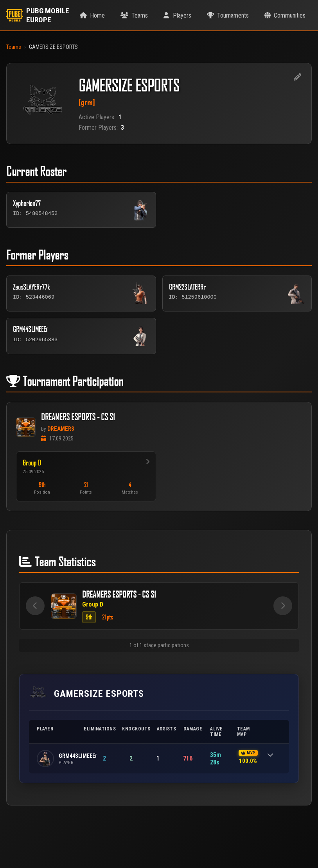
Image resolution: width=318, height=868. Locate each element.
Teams (14, 47)
